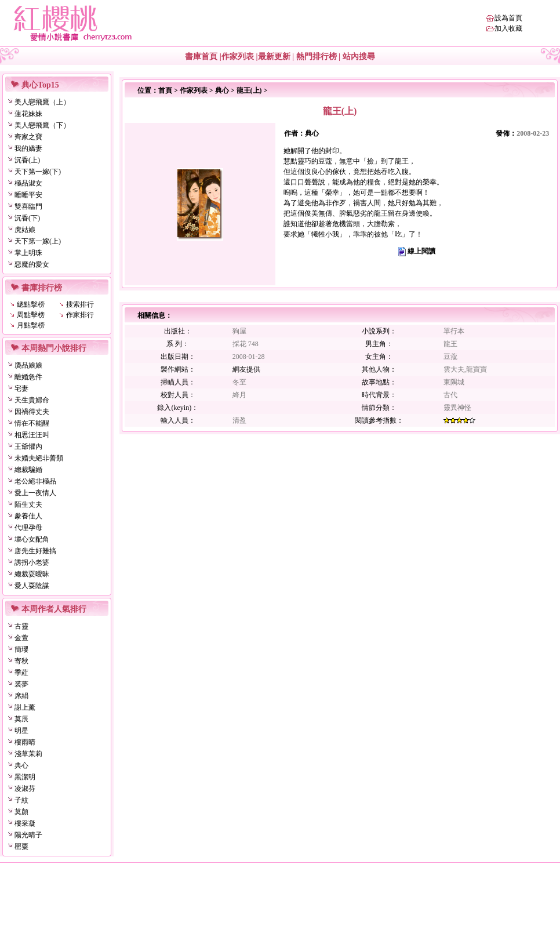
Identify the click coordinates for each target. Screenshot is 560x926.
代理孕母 (28, 528)
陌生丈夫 (28, 504)
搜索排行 (80, 304)
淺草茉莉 (28, 754)
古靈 (21, 626)
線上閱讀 (421, 251)
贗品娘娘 (28, 365)
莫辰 (21, 719)
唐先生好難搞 (35, 551)
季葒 (21, 673)
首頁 (165, 90)
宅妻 (21, 388)
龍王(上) (249, 90)
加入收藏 (508, 28)
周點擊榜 (31, 315)
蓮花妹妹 (28, 114)
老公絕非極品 (35, 481)
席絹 (21, 696)
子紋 (21, 800)
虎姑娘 (25, 230)
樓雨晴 (25, 742)
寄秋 (21, 661)
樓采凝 (25, 823)
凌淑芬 (25, 789)
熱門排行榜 (317, 57)
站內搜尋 (359, 57)
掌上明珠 (28, 253)
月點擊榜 (31, 325)
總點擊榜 (31, 304)
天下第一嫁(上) (38, 241)
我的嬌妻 (28, 148)
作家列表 (238, 57)
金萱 (21, 638)
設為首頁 (508, 18)
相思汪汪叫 (32, 435)
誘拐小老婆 (32, 562)
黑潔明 (25, 777)
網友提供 (246, 369)
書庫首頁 (201, 57)
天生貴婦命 (32, 400)
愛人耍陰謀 (32, 586)
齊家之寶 (28, 137)
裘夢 (21, 684)
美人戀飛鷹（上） (42, 102)
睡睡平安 (28, 195)
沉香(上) (27, 160)
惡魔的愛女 (32, 264)
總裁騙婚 (28, 470)
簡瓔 (21, 649)
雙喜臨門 (28, 206)
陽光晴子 (28, 835)
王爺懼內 (28, 446)
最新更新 (274, 57)
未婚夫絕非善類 (39, 458)
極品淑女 (28, 183)
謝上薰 (25, 707)
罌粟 (21, 847)
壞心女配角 (32, 539)
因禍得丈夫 (32, 412)
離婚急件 (28, 377)
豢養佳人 (28, 516)
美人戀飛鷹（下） (42, 125)
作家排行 (80, 315)
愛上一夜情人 (35, 493)
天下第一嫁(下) (38, 172)
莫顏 (21, 812)
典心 (21, 765)
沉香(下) (27, 218)
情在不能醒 (32, 423)
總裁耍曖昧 (32, 574)
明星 (21, 731)
